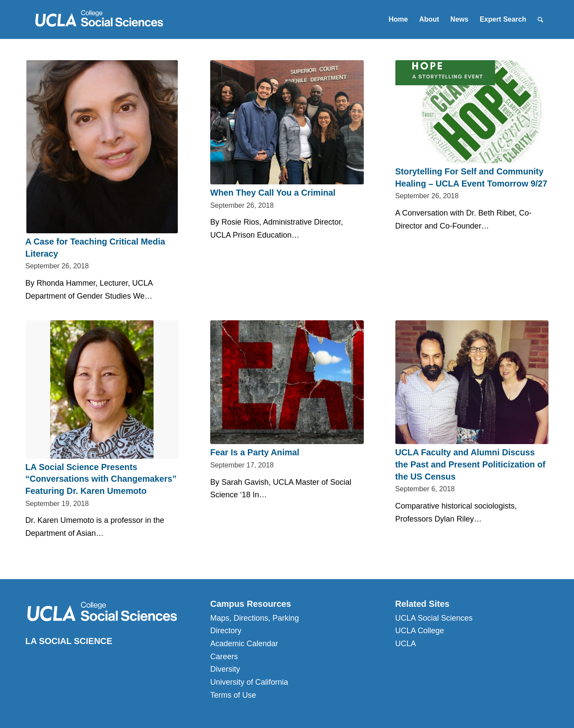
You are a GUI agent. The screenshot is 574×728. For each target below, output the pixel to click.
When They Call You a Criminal (273, 193)
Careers (224, 657)
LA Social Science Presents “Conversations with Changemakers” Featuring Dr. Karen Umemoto (101, 479)
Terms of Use (233, 695)
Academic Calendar (244, 644)
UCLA (406, 644)
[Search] (540, 19)
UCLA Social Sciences (434, 618)
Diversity (225, 669)
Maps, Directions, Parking (255, 618)
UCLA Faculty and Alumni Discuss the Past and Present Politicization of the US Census (470, 464)
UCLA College (420, 631)
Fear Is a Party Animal (255, 452)
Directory (226, 631)
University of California (249, 682)
